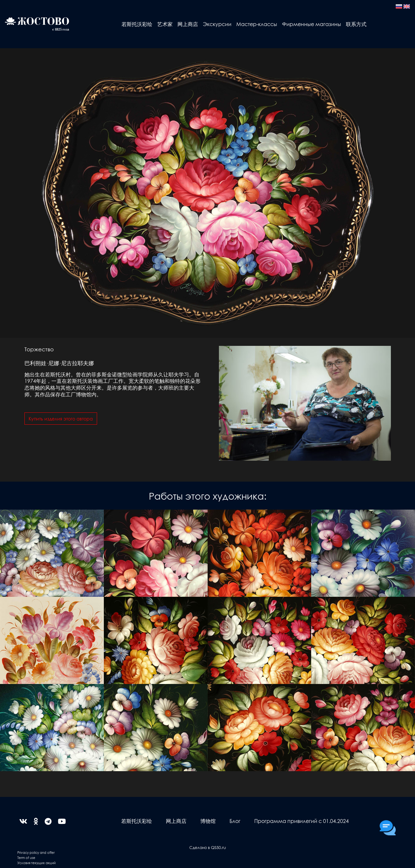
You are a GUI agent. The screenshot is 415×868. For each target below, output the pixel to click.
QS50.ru (218, 847)
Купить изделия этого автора (61, 419)
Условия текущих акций (36, 863)
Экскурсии (217, 24)
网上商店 (188, 24)
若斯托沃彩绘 (137, 24)
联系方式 (356, 24)
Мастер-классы (257, 24)
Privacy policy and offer (36, 852)
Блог (235, 821)
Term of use (26, 858)
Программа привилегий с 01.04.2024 (302, 821)
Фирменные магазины (311, 24)
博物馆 (208, 821)
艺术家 (165, 24)
